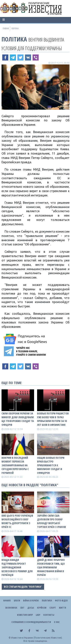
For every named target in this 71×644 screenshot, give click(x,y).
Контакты (49, 615)
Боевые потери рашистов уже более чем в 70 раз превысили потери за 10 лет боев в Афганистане (53, 419)
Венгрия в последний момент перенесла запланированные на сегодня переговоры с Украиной (15, 465)
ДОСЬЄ (31, 608)
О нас (57, 622)
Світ (22, 608)
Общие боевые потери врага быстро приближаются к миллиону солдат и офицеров (51, 465)
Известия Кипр (25, 615)
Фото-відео (61, 601)
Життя (62, 608)
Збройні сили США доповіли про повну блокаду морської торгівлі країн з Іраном (51, 521)
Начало (7, 601)
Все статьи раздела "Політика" (23, 587)
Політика (14, 39)
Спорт (53, 608)
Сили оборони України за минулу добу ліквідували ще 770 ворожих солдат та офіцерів (18, 419)
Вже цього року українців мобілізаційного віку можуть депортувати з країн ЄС (17, 521)
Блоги (17, 601)
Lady (38, 615)
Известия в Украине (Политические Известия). (37, 638)
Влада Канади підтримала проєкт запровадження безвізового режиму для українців (17, 567)
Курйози (42, 608)
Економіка (11, 608)
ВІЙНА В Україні (31, 601)
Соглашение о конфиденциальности (31, 622)
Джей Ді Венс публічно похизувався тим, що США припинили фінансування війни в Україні (51, 567)
